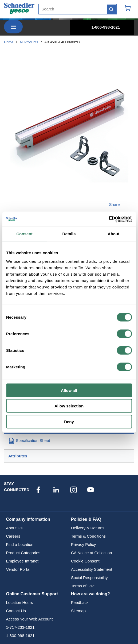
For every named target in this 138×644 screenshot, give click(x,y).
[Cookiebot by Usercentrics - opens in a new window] (109, 219)
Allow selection (69, 406)
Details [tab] (69, 234)
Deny (69, 421)
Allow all (69, 390)
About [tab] (114, 234)
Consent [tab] (24, 234)
